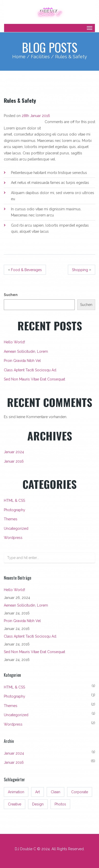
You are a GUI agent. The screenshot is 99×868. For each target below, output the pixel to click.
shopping (80, 270)
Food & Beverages (26, 270)
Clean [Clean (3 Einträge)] (55, 792)
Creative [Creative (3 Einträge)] (15, 804)
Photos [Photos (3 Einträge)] (60, 804)
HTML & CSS (14, 501)
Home (19, 57)
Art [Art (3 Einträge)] (38, 792)
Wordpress (13, 538)
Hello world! (14, 342)
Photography (15, 510)
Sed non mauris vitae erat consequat (34, 379)
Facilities (40, 57)
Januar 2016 (14, 461)
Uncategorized (16, 528)
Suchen (11, 295)
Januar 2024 (14, 452)
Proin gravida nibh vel (22, 361)
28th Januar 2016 (36, 116)
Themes (11, 519)
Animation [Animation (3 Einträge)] (16, 792)
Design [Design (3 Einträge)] (38, 804)
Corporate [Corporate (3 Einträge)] (80, 792)
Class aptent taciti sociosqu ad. (30, 370)
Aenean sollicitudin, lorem (26, 351)
